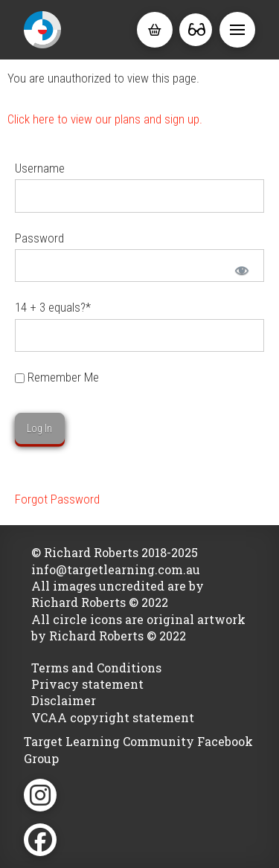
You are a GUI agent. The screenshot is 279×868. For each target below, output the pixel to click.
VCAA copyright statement (113, 717)
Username (40, 168)
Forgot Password (57, 499)
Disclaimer (64, 700)
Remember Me (57, 377)
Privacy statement (87, 684)
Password (39, 238)
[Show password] (241, 269)
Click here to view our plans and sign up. (105, 119)
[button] (155, 30)
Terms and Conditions (96, 668)
